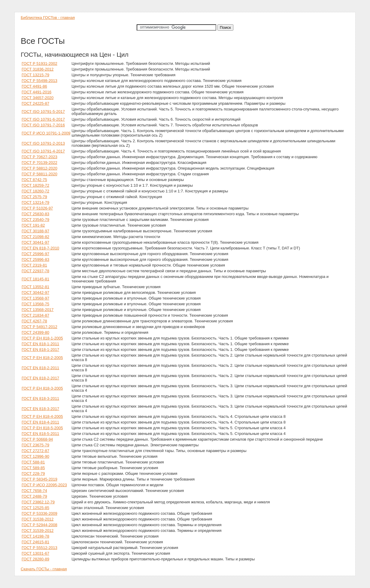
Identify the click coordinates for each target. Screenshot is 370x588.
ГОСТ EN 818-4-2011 (40, 422)
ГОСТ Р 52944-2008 (39, 525)
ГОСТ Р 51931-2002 (39, 63)
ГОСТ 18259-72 (35, 185)
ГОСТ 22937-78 (35, 271)
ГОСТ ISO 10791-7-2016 (43, 125)
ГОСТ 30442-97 (35, 292)
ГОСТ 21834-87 (35, 315)
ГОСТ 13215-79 (35, 75)
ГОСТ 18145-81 (35, 279)
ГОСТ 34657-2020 (38, 98)
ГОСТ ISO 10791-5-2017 (43, 112)
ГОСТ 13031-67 (35, 553)
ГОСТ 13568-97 (35, 298)
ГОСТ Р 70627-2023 (39, 157)
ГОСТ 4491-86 (34, 86)
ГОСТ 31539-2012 (38, 531)
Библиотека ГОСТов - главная (48, 18)
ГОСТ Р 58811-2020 (39, 174)
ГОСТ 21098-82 (35, 237)
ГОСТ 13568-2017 (38, 310)
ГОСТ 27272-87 (35, 451)
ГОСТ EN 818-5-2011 (40, 434)
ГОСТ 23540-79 (35, 220)
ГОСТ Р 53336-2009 (39, 513)
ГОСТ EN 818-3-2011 (40, 398)
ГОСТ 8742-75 (34, 180)
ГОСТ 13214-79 (35, 202)
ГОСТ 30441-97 (35, 242)
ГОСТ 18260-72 (35, 191)
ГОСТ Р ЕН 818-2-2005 (42, 358)
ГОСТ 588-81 (33, 462)
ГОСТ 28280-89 (35, 559)
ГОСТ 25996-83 (35, 259)
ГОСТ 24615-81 (35, 542)
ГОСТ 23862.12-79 (38, 502)
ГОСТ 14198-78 (35, 536)
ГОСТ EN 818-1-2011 (40, 344)
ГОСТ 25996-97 (35, 254)
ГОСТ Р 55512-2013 (39, 548)
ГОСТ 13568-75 (35, 304)
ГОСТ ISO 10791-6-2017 (43, 119)
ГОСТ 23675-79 (35, 445)
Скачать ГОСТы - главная (44, 569)
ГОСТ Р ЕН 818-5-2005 (42, 428)
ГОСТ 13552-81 (35, 287)
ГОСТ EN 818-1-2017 (40, 350)
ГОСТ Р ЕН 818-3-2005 (42, 388)
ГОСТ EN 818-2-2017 (40, 378)
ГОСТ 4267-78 (34, 321)
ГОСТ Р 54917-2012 (39, 327)
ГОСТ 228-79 (33, 473)
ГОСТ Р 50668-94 (37, 439)
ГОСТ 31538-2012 (38, 519)
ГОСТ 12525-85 (35, 508)
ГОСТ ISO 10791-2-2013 (43, 143)
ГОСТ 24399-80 (35, 332)
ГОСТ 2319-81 (34, 265)
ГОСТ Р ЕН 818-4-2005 (42, 416)
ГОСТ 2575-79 (34, 197)
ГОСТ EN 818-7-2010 (40, 248)
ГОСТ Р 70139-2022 (39, 163)
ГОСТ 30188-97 (35, 231)
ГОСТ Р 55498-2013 (39, 81)
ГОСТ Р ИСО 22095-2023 (44, 485)
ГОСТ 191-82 (33, 225)
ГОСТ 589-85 (33, 468)
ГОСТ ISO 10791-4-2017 (43, 151)
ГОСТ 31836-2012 (38, 69)
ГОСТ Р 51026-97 (37, 208)
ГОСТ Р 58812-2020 (39, 168)
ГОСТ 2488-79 (34, 496)
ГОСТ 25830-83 (35, 214)
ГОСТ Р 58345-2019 (39, 479)
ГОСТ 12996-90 (35, 456)
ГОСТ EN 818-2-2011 (40, 368)
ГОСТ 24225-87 (35, 103)
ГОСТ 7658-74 (34, 491)
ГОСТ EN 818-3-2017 (40, 409)
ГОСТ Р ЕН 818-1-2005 (42, 338)
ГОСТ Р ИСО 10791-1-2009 (46, 133)
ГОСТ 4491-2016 (36, 92)
